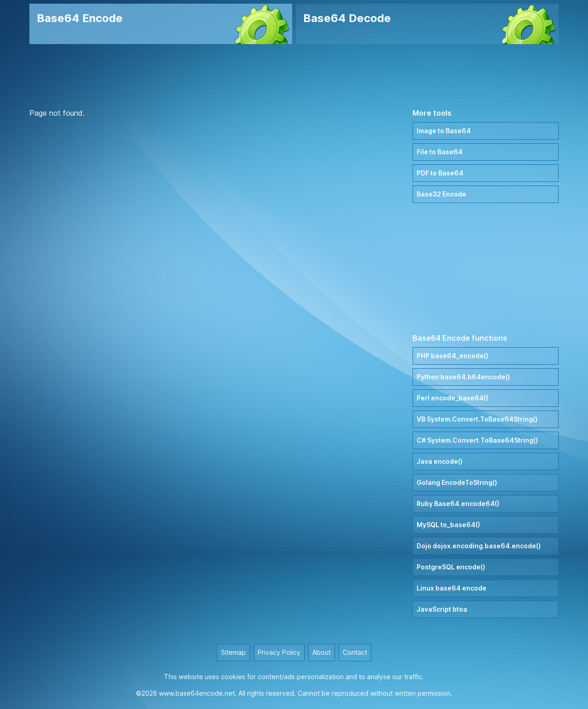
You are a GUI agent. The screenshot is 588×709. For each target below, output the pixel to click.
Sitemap (233, 652)
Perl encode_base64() (452, 398)
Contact (355, 652)
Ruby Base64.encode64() (458, 504)
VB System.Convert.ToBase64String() (477, 419)
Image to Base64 (444, 131)
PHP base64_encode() (452, 356)
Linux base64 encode (452, 588)
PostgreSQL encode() (451, 567)
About (322, 652)
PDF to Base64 (440, 173)
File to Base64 (440, 152)
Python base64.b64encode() (463, 377)
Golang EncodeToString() (457, 482)
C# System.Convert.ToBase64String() (477, 440)
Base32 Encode (441, 194)
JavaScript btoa (442, 609)
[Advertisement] (294, 76)
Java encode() (440, 461)
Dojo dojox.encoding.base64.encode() (479, 546)
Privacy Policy (279, 652)
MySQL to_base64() (448, 525)
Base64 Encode (80, 18)
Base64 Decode (347, 18)
